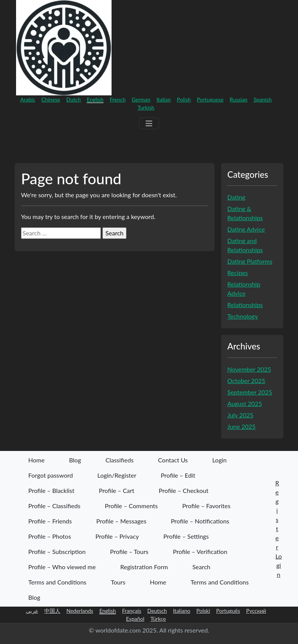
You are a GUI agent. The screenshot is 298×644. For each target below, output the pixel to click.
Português (228, 611)
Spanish (263, 99)
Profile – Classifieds (54, 506)
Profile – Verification (200, 551)
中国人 (52, 611)
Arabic (28, 99)
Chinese (51, 99)
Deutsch (157, 611)
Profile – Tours (129, 551)
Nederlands (80, 611)
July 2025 (240, 415)
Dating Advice (246, 229)
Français (131, 611)
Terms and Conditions (57, 582)
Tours (118, 582)
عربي (32, 611)
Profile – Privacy (117, 536)
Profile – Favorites (206, 506)
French (118, 99)
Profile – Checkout (184, 490)
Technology (243, 316)
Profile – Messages (121, 521)
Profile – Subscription (57, 551)
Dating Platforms (250, 261)
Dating (236, 197)
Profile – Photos (50, 536)
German (141, 99)
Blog (75, 460)
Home (36, 460)
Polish (184, 99)
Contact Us (173, 460)
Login (284, 149)
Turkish (146, 107)
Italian (164, 99)
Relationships (245, 305)
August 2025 (245, 403)
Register (252, 149)
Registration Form (144, 567)
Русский (256, 611)
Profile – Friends (50, 521)
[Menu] (149, 123)
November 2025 (249, 369)
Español (135, 619)
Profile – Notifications (200, 521)
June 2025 (241, 426)
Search (201, 567)
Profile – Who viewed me (62, 567)
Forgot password (51, 475)
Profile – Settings (186, 536)
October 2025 (246, 381)
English (95, 99)
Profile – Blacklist (51, 490)
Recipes (238, 273)
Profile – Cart (117, 490)
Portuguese (210, 99)
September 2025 (250, 392)
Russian (239, 99)
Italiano (182, 611)
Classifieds (120, 460)
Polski (203, 611)
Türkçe (158, 619)
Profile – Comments (131, 506)
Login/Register (117, 475)
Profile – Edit (178, 475)
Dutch (74, 99)
